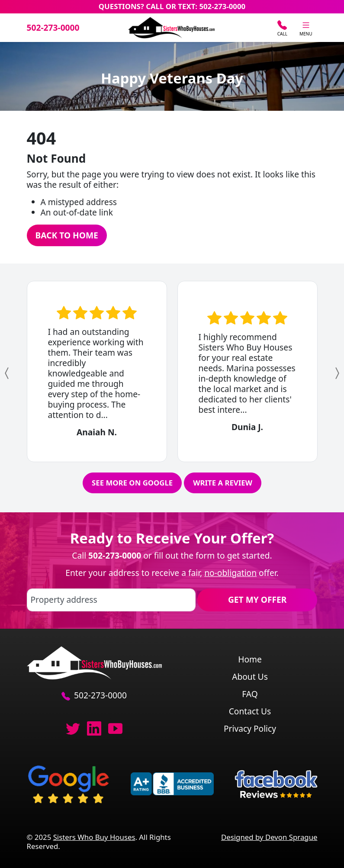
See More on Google (132, 483)
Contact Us (250, 711)
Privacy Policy (250, 728)
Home (250, 659)
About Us (250, 677)
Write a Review (223, 483)
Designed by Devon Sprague (269, 837)
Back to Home (67, 235)
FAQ (250, 694)
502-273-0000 (53, 28)
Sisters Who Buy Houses (94, 837)
